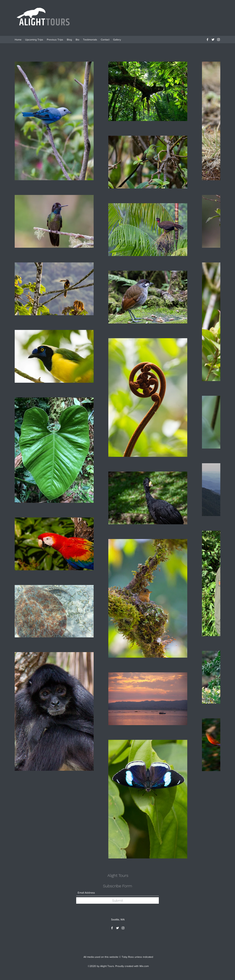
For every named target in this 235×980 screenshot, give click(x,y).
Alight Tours (118, 875)
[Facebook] (207, 40)
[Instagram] (218, 40)
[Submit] (117, 900)
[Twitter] (213, 40)
